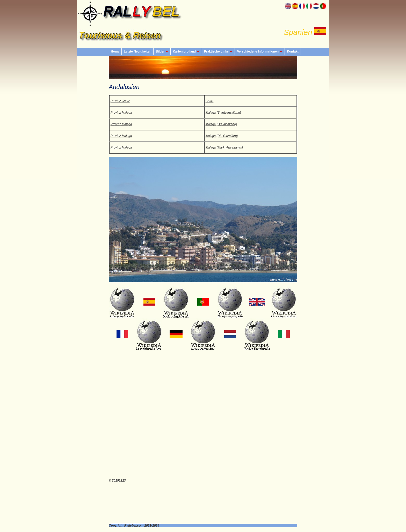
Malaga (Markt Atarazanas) (224, 147)
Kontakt (293, 51)
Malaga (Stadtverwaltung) (223, 113)
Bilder (162, 51)
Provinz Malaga (121, 113)
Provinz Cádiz (120, 101)
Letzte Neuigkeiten (137, 51)
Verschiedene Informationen (260, 51)
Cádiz (210, 101)
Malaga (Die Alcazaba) (221, 124)
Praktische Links (218, 51)
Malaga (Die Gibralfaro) (222, 136)
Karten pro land (186, 51)
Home (115, 51)
